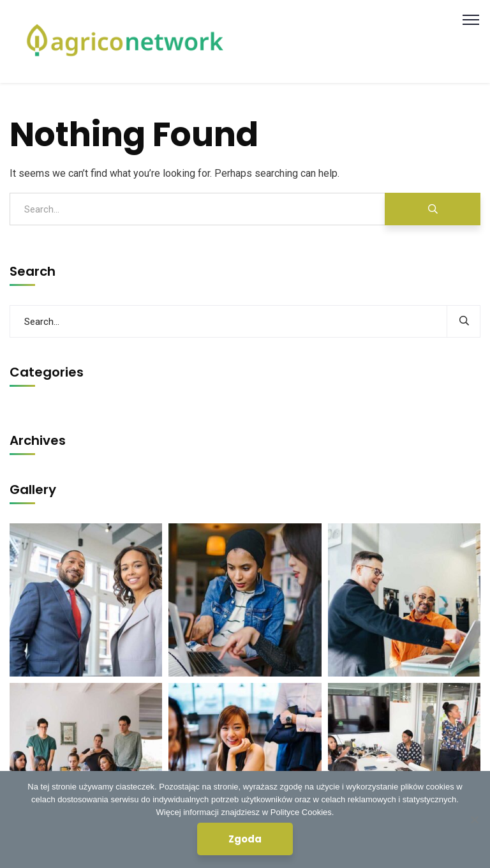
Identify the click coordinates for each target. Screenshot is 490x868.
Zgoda (245, 839)
